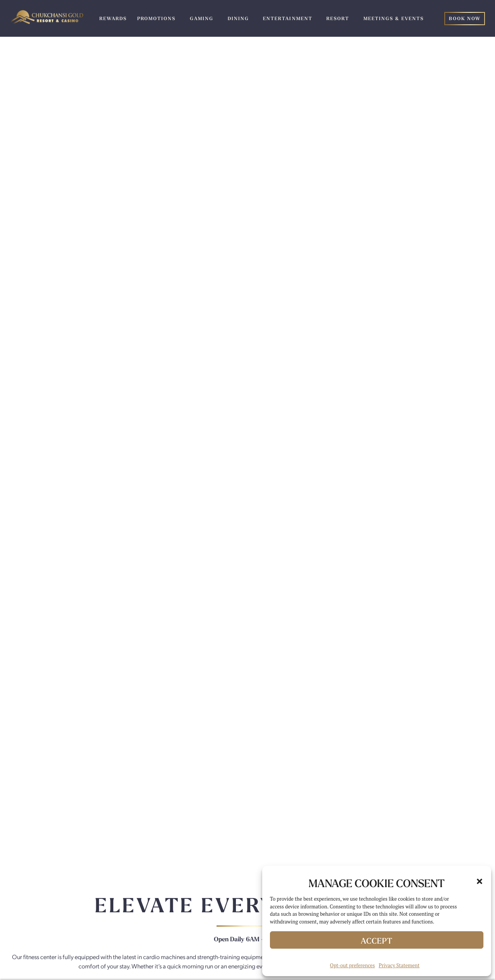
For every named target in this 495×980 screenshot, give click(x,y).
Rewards (113, 19)
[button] (480, 881)
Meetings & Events (394, 19)
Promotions (156, 19)
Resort (338, 19)
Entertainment (288, 19)
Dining (238, 19)
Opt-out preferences (352, 965)
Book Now (465, 19)
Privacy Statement (399, 965)
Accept (377, 941)
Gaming (202, 19)
